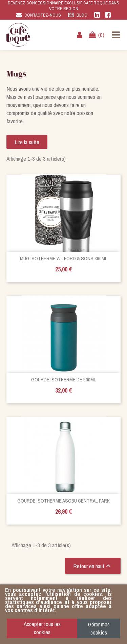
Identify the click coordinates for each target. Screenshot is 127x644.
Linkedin (97, 15)
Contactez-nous (43, 15)
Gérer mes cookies (99, 628)
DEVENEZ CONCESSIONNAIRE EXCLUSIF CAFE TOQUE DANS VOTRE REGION (63, 6)
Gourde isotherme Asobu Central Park (63, 501)
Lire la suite (27, 142)
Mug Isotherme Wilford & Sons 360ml (64, 258)
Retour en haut (93, 566)
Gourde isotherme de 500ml (64, 380)
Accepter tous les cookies (42, 628)
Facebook (108, 15)
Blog (82, 15)
